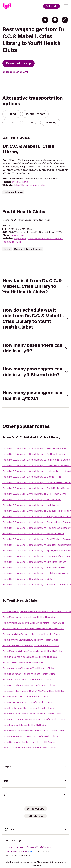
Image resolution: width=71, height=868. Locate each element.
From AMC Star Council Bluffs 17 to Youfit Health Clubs (33, 691)
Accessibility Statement (39, 847)
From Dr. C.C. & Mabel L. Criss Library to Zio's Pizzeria (32, 499)
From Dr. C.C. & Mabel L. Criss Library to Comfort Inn (32, 477)
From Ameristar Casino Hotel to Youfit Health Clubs (31, 634)
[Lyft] (7, 6)
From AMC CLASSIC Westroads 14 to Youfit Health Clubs (34, 719)
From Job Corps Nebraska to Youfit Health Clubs (30, 657)
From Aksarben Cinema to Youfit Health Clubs (28, 668)
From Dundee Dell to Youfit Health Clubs (25, 697)
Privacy (20, 847)
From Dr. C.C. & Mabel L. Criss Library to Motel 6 (29, 579)
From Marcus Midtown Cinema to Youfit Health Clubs (32, 651)
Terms (9, 847)
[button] (66, 6)
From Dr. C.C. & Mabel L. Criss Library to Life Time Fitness (34, 562)
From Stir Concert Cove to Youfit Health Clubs (28, 708)
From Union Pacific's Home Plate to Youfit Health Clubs (33, 731)
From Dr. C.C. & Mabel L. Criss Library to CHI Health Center (35, 494)
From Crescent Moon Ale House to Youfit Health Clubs (33, 628)
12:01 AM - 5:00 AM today (18, 229)
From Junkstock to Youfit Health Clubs (24, 725)
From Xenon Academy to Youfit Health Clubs (27, 702)
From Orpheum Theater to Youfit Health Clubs (28, 742)
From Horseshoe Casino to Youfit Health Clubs (29, 685)
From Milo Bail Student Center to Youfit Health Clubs (32, 714)
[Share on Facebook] (55, 20)
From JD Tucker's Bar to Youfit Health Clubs (27, 680)
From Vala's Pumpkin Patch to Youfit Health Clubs (30, 736)
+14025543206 (20, 182)
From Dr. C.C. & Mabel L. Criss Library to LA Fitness (30, 505)
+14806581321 (20, 235)
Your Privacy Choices (19, 851)
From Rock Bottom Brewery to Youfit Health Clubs (31, 645)
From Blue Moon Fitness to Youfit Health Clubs (29, 674)
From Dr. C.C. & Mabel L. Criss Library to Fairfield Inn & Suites (36, 460)
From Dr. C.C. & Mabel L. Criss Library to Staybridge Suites (34, 448)
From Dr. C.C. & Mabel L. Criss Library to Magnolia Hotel (33, 533)
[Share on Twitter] (45, 20)
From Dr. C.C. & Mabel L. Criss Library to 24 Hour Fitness (34, 454)
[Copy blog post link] (65, 20)
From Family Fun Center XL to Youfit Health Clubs (30, 640)
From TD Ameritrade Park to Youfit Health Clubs (29, 748)
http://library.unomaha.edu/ (29, 185)
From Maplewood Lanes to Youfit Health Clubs (29, 617)
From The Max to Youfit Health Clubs (23, 663)
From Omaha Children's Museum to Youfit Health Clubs (33, 623)
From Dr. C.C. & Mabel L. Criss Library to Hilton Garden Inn (35, 568)
